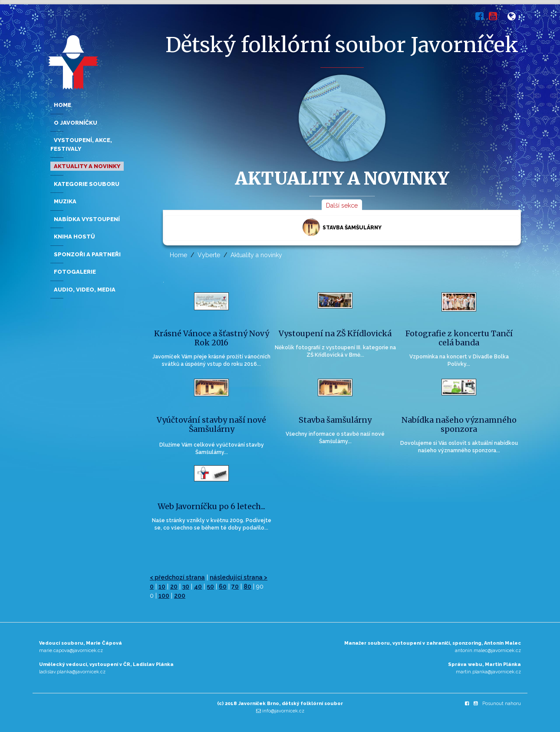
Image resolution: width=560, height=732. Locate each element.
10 (162, 586)
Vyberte (209, 255)
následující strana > (239, 577)
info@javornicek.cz (283, 711)
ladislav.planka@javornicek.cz (72, 672)
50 (210, 586)
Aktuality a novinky (256, 255)
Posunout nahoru (502, 704)
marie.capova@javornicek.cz (71, 651)
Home (178, 255)
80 (247, 586)
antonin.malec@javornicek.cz (488, 651)
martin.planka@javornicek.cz (488, 672)
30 (186, 586)
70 (235, 586)
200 (180, 596)
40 (198, 586)
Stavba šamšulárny (342, 227)
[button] (514, 18)
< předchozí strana (177, 577)
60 (223, 586)
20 (174, 586)
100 (164, 596)
